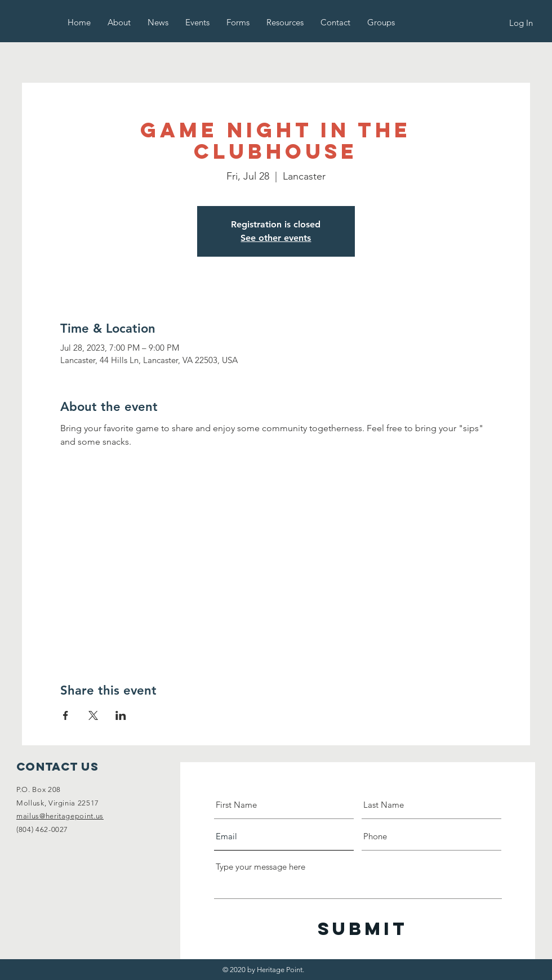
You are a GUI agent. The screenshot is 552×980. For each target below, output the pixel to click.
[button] (119, 22)
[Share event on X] (93, 715)
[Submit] (363, 929)
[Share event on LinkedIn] (121, 715)
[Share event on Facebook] (66, 715)
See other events (276, 238)
